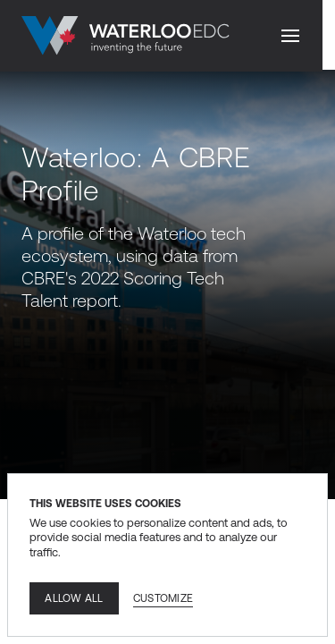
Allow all (74, 598)
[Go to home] (126, 36)
